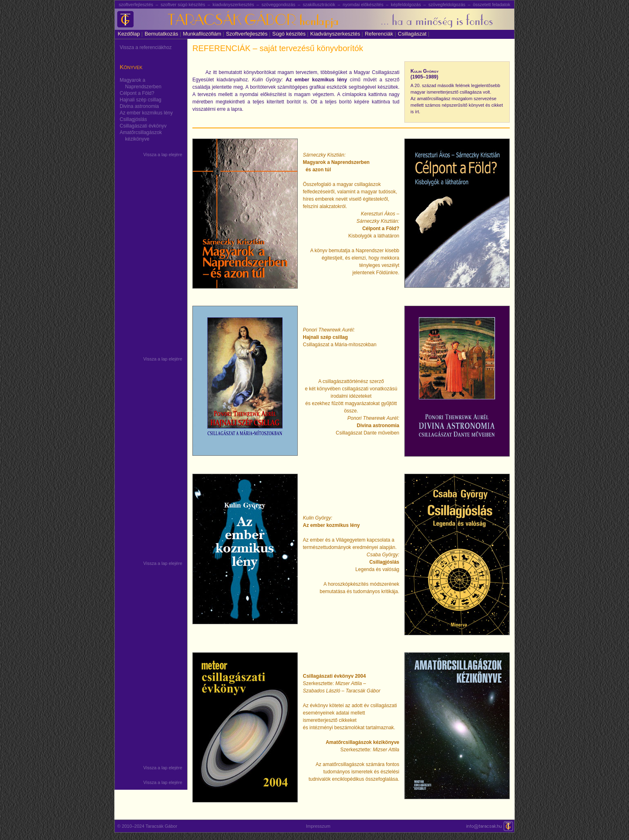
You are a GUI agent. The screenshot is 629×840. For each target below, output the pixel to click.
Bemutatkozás (163, 34)
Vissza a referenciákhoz (146, 47)
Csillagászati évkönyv (143, 126)
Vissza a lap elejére (163, 155)
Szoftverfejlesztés (248, 34)
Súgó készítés (290, 34)
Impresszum (318, 826)
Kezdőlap (129, 34)
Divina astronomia (139, 106)
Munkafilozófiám (204, 34)
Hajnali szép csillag (141, 100)
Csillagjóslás (133, 119)
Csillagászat (414, 34)
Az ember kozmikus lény (146, 113)
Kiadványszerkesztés (337, 34)
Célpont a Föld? (137, 93)
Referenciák (380, 34)
